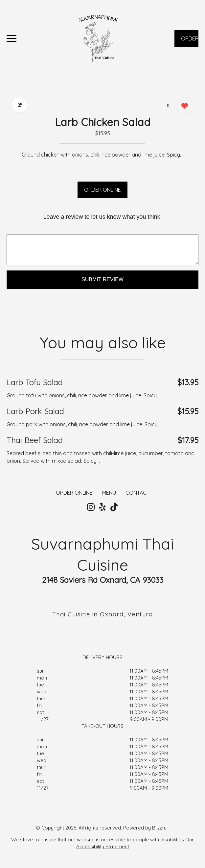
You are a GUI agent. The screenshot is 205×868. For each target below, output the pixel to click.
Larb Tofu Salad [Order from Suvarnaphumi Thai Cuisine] (35, 382)
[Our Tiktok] (114, 507)
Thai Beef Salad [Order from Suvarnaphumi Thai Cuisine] (35, 440)
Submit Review (102, 279)
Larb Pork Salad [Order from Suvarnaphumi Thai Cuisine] (35, 411)
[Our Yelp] (102, 507)
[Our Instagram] (91, 507)
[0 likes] (183, 106)
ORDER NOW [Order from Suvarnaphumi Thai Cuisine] (190, 41)
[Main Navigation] (11, 38)
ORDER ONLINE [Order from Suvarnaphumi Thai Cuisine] (74, 493)
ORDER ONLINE (102, 190)
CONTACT (137, 493)
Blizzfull (160, 828)
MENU (109, 493)
